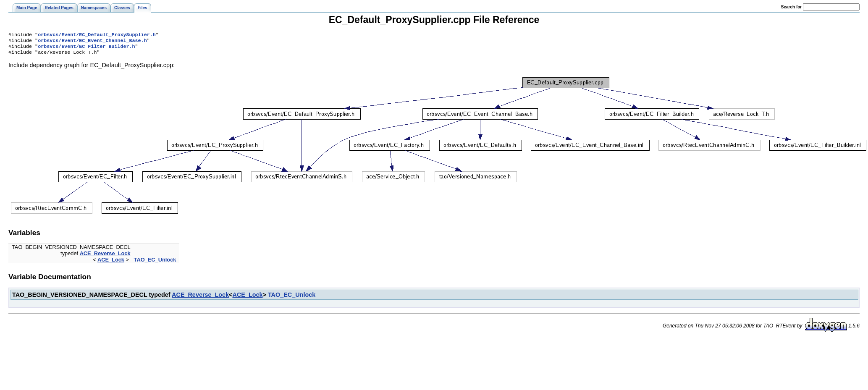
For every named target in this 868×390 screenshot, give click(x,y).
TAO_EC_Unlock (155, 263)
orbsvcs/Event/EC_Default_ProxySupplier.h (97, 35)
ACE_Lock (111, 263)
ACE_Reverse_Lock (105, 257)
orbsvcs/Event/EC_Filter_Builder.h (86, 49)
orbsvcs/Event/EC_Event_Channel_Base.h (92, 42)
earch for (791, 7)
